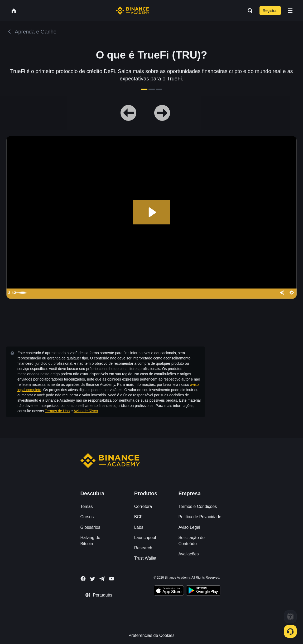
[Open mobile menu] (290, 11)
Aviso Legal (189, 527)
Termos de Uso (57, 411)
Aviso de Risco (86, 411)
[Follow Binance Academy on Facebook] (83, 579)
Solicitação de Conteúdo (191, 541)
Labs (139, 527)
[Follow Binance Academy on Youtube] (112, 579)
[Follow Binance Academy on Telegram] (102, 579)
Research (143, 548)
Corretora (143, 506)
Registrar (270, 11)
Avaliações (188, 554)
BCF (138, 517)
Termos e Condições (198, 506)
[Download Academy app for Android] (203, 591)
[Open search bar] (248, 11)
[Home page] (133, 11)
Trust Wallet (145, 558)
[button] (290, 11)
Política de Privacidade (200, 517)
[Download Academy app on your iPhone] (169, 591)
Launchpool (145, 538)
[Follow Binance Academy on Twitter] (93, 579)
